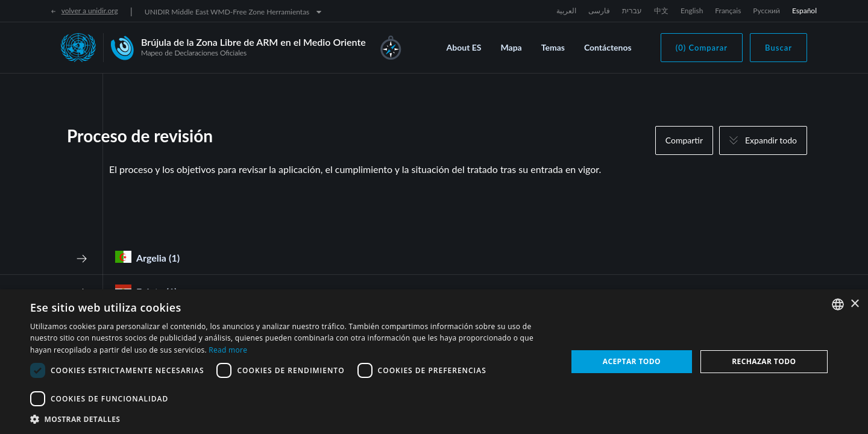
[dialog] (434, 362)
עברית (632, 11)
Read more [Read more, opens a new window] (228, 350)
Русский (766, 11)
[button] (291, 419)
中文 (661, 11)
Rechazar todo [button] (764, 361)
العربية (566, 11)
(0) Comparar (702, 48)
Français (728, 11)
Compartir (684, 140)
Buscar (778, 48)
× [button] (854, 304)
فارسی (599, 11)
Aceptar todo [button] (632, 361)
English (692, 11)
